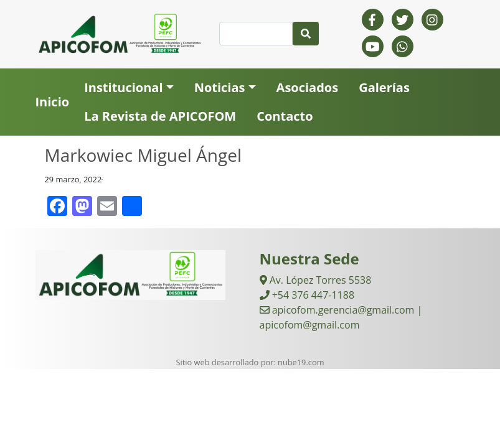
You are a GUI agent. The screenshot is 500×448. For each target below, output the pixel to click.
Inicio (53, 102)
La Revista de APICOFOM (160, 116)
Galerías (384, 87)
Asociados (308, 87)
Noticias (220, 87)
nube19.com (301, 362)
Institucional (123, 87)
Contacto (285, 116)
